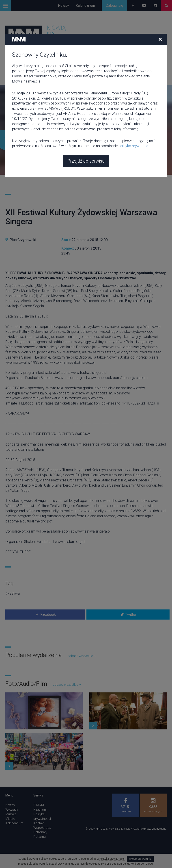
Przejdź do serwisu (86, 132)
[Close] (160, 10)
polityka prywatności (135, 116)
